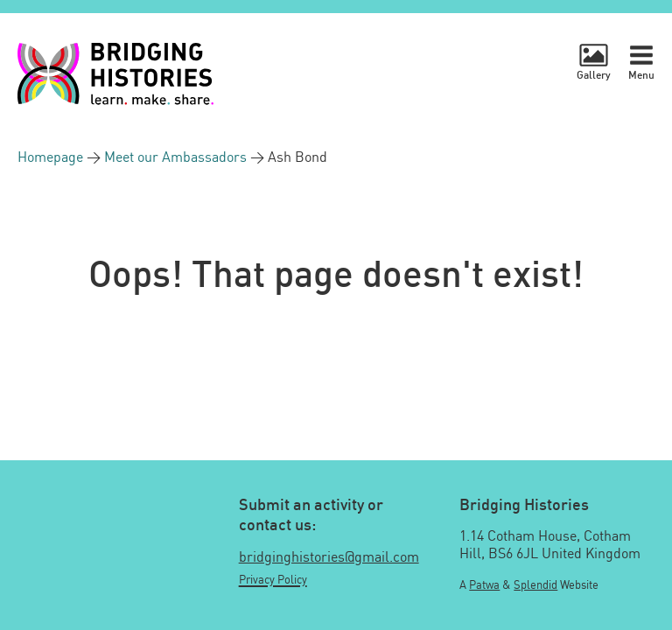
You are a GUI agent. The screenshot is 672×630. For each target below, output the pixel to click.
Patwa (484, 584)
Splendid (535, 584)
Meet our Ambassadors (177, 157)
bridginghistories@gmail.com (329, 556)
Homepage (52, 157)
